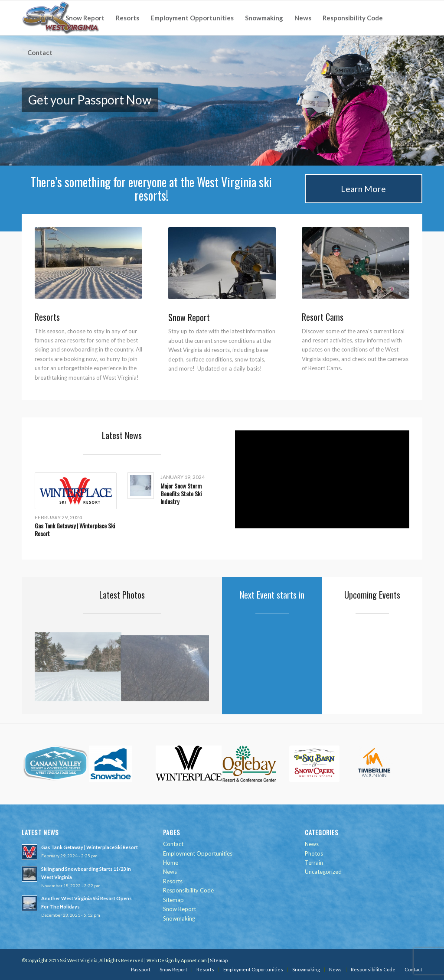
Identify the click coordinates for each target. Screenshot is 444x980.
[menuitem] (41, 18)
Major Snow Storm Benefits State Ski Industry (181, 493)
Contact (173, 844)
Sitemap (173, 900)
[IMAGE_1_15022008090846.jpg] (88, 263)
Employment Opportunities (198, 853)
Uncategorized (323, 872)
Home (171, 863)
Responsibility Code (188, 890)
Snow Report (180, 909)
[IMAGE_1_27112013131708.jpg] (356, 263)
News (170, 872)
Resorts (173, 881)
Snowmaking (179, 918)
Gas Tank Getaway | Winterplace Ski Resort (75, 529)
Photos (314, 853)
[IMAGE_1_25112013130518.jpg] (222, 263)
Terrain (314, 863)
